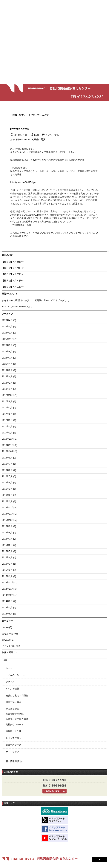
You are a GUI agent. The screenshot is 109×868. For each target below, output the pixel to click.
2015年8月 (7, 533)
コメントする (52, 135)
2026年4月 (7, 320)
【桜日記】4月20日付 (13, 281)
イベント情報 (9, 646)
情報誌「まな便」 (15, 731)
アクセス (10, 682)
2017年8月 (7, 401)
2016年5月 (7, 476)
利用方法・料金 (13, 702)
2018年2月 (7, 383)
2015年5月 (7, 551)
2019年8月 (7, 370)
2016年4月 (7, 483)
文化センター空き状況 (17, 719)
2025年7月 (7, 358)
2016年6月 (7, 470)
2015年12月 (8, 508)
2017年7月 (7, 408)
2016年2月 (7, 495)
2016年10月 (8, 451)
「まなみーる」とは (16, 675)
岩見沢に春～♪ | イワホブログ (50, 300)
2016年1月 (7, 501)
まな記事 (6, 640)
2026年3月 (7, 327)
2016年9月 (7, 458)
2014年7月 (7, 608)
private (28, 140)
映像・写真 (40, 140)
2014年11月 (8, 589)
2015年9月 (7, 526)
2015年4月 (7, 557)
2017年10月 (8, 395)
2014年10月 (8, 595)
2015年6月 (7, 545)
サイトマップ (12, 752)
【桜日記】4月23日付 (13, 274)
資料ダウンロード (15, 725)
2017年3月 (7, 420)
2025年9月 (7, 345)
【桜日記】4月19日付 (13, 287)
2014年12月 (8, 583)
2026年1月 (7, 333)
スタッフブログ (13, 738)
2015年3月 (7, 564)
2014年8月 (7, 601)
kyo (37, 135)
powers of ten (20, 129)
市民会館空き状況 (15, 714)
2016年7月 (7, 464)
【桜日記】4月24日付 (13, 268)
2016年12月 (8, 439)
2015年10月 (8, 520)
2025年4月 (7, 364)
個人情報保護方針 (15, 761)
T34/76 (5, 307)
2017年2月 (7, 427)
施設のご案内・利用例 (17, 696)
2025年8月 (7, 352)
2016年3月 (7, 489)
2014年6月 (7, 614)
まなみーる (7, 634)
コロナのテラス (13, 745)
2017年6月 (7, 414)
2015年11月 (8, 514)
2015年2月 (7, 570)
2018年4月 (7, 376)
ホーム (9, 668)
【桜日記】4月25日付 (13, 262)
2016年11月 (8, 445)
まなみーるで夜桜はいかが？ (16, 300)
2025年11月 (8, 339)
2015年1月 (7, 576)
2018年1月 (7, 389)
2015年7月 (7, 539)
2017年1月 (7, 433)
